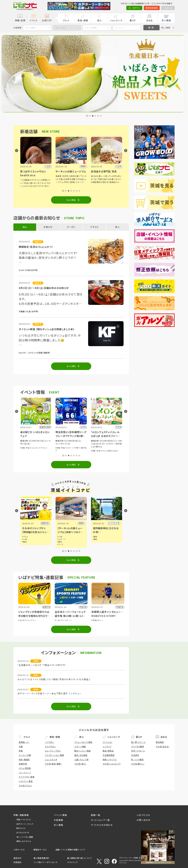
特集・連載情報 (21, 815)
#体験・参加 (25, 448)
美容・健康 (83, 20)
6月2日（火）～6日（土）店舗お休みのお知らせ (44, 288)
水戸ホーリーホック (25, 824)
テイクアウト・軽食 (27, 777)
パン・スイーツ (25, 773)
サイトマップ (72, 862)
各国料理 (23, 764)
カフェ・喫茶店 (25, 768)
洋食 (21, 746)
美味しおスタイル (24, 841)
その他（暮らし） (138, 764)
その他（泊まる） (162, 746)
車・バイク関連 (137, 759)
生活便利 (135, 755)
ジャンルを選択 (91, 28)
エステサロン (50, 746)
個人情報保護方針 (41, 858)
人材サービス (19, 850)
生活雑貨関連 (109, 755)
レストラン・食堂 (26, 781)
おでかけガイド (23, 833)
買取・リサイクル (110, 759)
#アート (96, 544)
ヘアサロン (49, 742)
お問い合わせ (144, 820)
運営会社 (17, 858)
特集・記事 (20, 20)
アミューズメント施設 (83, 742)
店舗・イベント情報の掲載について (70, 850)
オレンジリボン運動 (25, 837)
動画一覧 (96, 815)
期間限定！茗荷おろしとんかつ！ (36, 247)
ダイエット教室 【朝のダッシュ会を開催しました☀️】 (46, 329)
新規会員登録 (152, 8)
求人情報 (166, 20)
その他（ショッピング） (112, 764)
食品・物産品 (108, 751)
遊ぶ (99, 20)
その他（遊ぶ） (80, 764)
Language (168, 8)
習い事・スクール (138, 742)
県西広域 (80, 523)
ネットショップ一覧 (100, 820)
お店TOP (47, 20)
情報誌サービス (40, 850)
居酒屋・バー (24, 742)
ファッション (108, 742)
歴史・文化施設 (81, 755)
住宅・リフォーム (138, 751)
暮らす (133, 20)
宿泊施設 (160, 742)
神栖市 (116, 523)
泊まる (149, 20)
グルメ (66, 20)
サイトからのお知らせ (102, 825)
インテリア (107, 746)
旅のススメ (21, 828)
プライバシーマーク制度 (129, 858)
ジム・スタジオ (51, 759)
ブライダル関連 (138, 746)
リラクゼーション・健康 (54, 755)
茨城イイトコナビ (24, 819)
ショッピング (116, 20)
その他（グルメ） (25, 786)
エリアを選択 (30, 28)
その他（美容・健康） (53, 764)
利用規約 (17, 862)
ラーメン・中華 (25, 755)
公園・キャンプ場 (81, 759)
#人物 (60, 539)
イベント (34, 20)
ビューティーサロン (53, 751)
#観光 (60, 542)
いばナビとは (143, 815)
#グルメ (79, 448)
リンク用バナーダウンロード (46, 862)
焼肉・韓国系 (24, 759)
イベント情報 (60, 815)
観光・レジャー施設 (82, 751)
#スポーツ (105, 448)
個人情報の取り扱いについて (79, 858)
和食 (21, 751)
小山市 (46, 523)
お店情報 (58, 820)
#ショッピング (71, 448)
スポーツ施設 (80, 746)
